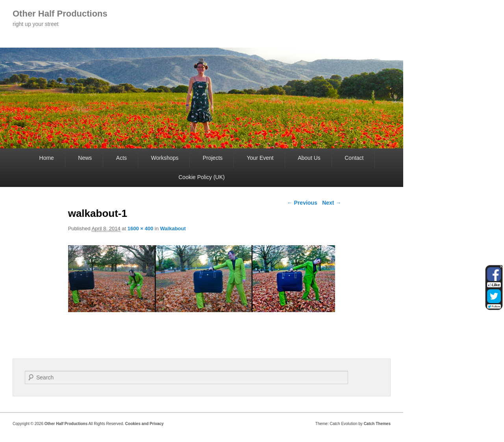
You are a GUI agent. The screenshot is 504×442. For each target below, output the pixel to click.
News (85, 158)
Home (47, 158)
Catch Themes (377, 424)
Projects (213, 158)
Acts (121, 158)
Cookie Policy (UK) (201, 177)
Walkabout (173, 228)
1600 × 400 (140, 228)
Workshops (165, 158)
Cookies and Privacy (145, 424)
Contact (354, 158)
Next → (332, 203)
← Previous (302, 203)
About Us (309, 158)
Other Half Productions (60, 14)
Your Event (260, 158)
